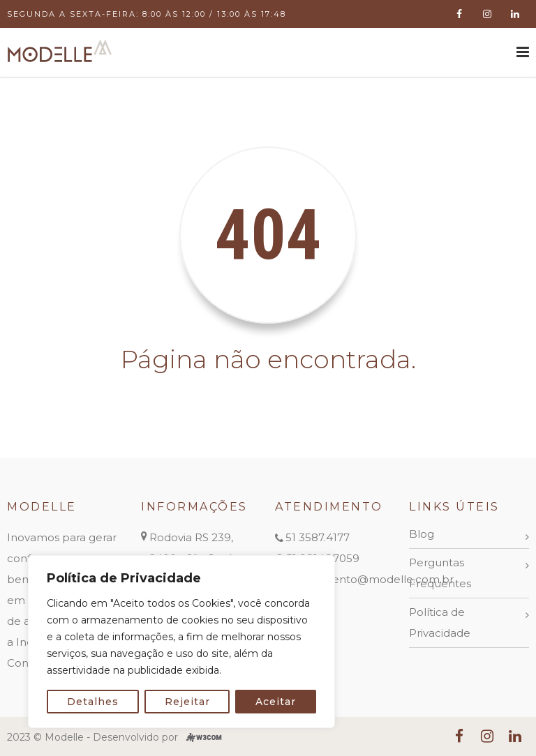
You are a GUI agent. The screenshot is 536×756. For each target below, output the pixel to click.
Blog (422, 534)
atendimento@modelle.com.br (371, 579)
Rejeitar (187, 702)
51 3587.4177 (318, 537)
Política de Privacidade (440, 622)
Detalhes (93, 702)
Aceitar (276, 702)
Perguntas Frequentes (440, 573)
